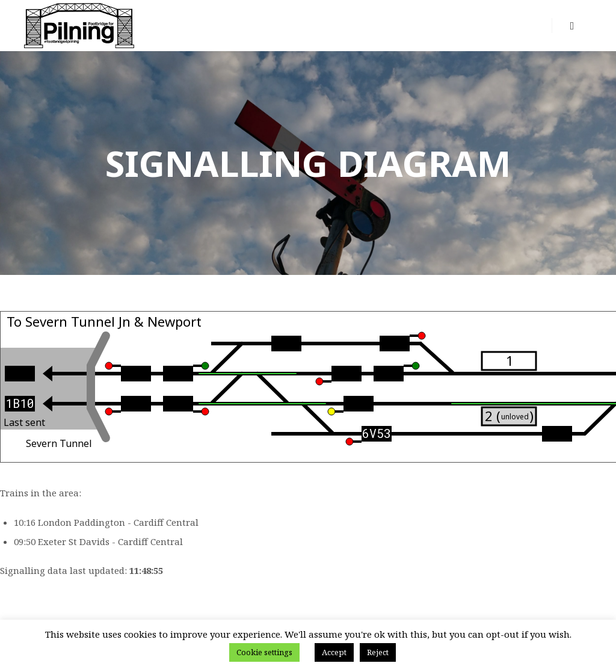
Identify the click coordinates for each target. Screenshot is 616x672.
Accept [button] (334, 652)
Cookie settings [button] (264, 652)
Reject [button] (378, 652)
